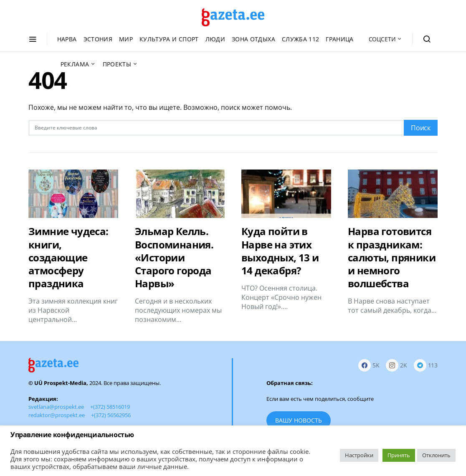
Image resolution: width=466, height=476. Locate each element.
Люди (215, 39)
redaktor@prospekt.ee (57, 415)
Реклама (75, 64)
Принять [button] (399, 455)
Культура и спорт (169, 39)
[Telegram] (426, 365)
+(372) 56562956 (111, 415)
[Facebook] (369, 365)
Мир (126, 39)
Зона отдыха (253, 39)
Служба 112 (301, 39)
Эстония (98, 39)
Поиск (421, 128)
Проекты (117, 64)
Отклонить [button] (436, 455)
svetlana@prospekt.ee (56, 407)
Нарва (67, 39)
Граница (339, 39)
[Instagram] (396, 365)
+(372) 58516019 (110, 407)
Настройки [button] (359, 455)
